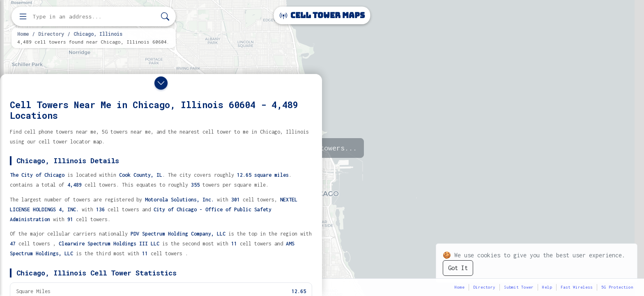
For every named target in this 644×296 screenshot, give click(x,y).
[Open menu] (23, 16)
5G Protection (617, 287)
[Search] (165, 17)
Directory (51, 34)
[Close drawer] (161, 83)
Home (23, 34)
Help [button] (547, 287)
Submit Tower (519, 287)
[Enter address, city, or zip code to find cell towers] (94, 17)
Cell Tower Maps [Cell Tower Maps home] (322, 15)
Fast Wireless (577, 287)
